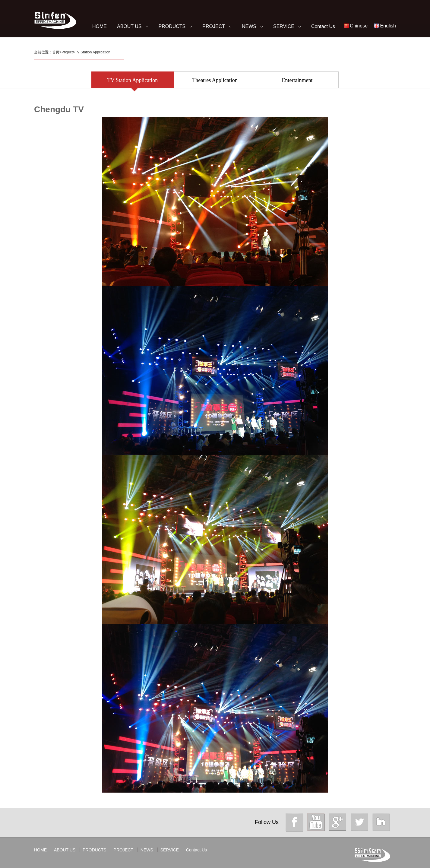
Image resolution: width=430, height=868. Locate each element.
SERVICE (284, 26)
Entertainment (297, 82)
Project (67, 52)
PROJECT (214, 26)
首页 (56, 52)
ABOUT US (129, 26)
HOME (100, 26)
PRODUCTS (172, 26)
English (388, 26)
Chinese (359, 26)
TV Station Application (92, 52)
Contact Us (323, 26)
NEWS (249, 26)
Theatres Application (215, 82)
